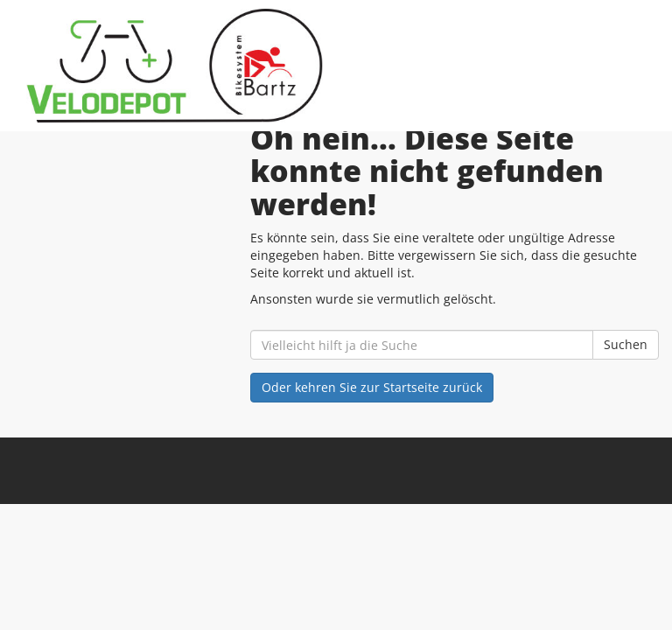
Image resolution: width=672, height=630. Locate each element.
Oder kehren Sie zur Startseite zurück (372, 387)
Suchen (626, 344)
